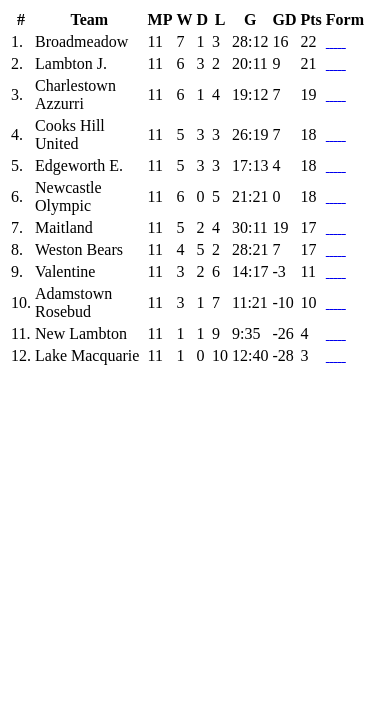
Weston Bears (79, 249)
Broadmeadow (81, 41)
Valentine (65, 271)
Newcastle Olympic (68, 196)
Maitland (64, 227)
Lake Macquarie (87, 355)
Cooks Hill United (70, 134)
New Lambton (81, 333)
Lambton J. (71, 63)
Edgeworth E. (79, 165)
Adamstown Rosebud (73, 302)
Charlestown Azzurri (75, 94)
